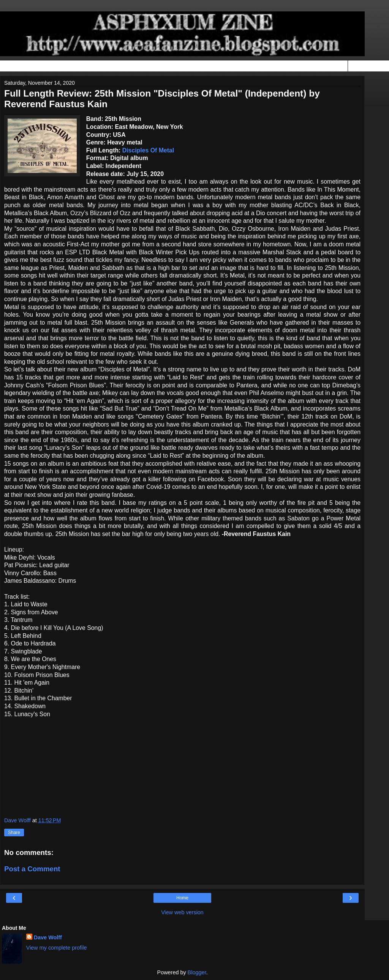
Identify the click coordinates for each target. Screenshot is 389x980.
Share (14, 833)
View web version (182, 912)
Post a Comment (32, 869)
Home (182, 898)
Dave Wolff (48, 937)
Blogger (197, 972)
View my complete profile (57, 948)
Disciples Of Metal (148, 150)
